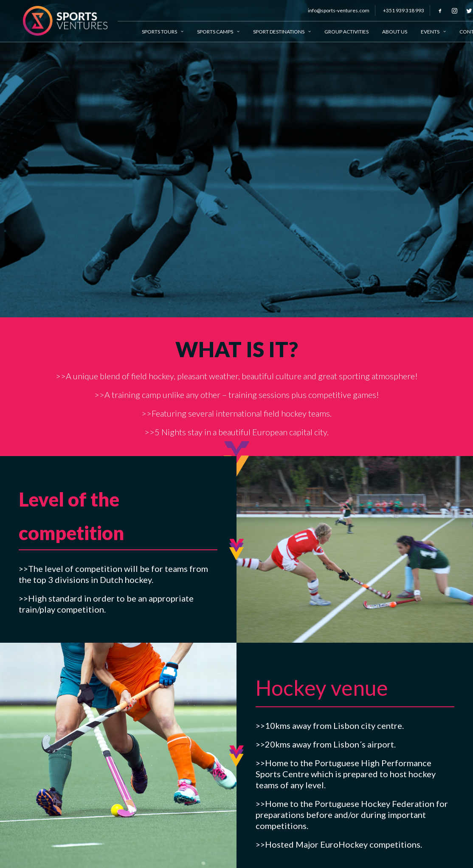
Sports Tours (155, 32)
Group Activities (338, 32)
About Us (387, 32)
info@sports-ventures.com (331, 10)
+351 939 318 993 (396, 10)
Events (425, 32)
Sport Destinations (274, 32)
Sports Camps (210, 32)
